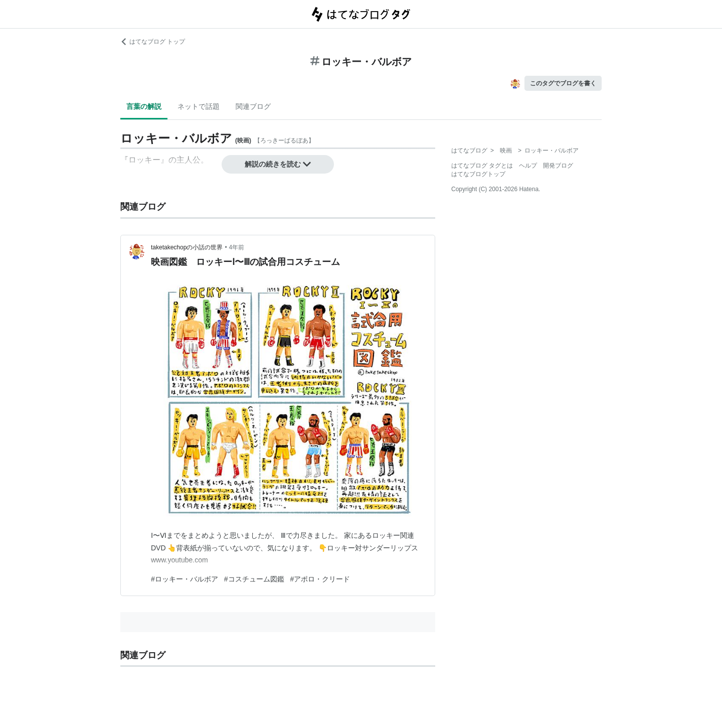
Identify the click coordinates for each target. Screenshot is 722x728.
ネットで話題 (199, 106)
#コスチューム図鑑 (254, 579)
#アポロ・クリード (320, 579)
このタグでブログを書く (563, 83)
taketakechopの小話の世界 (187, 247)
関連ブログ (253, 106)
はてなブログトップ (478, 174)
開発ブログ (558, 166)
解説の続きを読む (278, 164)
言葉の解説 (144, 106)
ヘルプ (528, 166)
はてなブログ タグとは (482, 166)
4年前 (237, 247)
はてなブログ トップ (153, 42)
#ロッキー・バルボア (185, 579)
